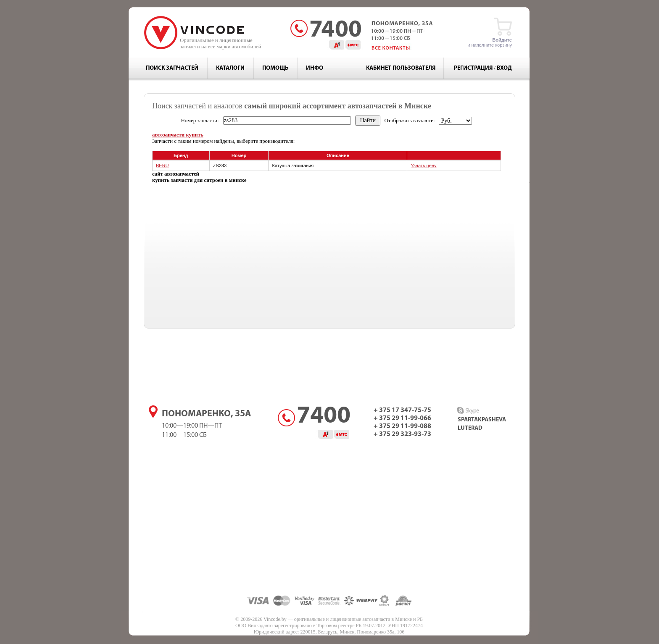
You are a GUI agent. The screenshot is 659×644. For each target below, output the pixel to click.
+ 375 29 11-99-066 (402, 418)
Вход (504, 68)
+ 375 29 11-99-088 (402, 426)
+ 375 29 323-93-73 (402, 434)
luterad (470, 428)
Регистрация (473, 68)
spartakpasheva (482, 420)
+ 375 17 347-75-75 (402, 410)
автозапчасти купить (178, 135)
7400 (324, 417)
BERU (162, 166)
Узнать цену (423, 166)
